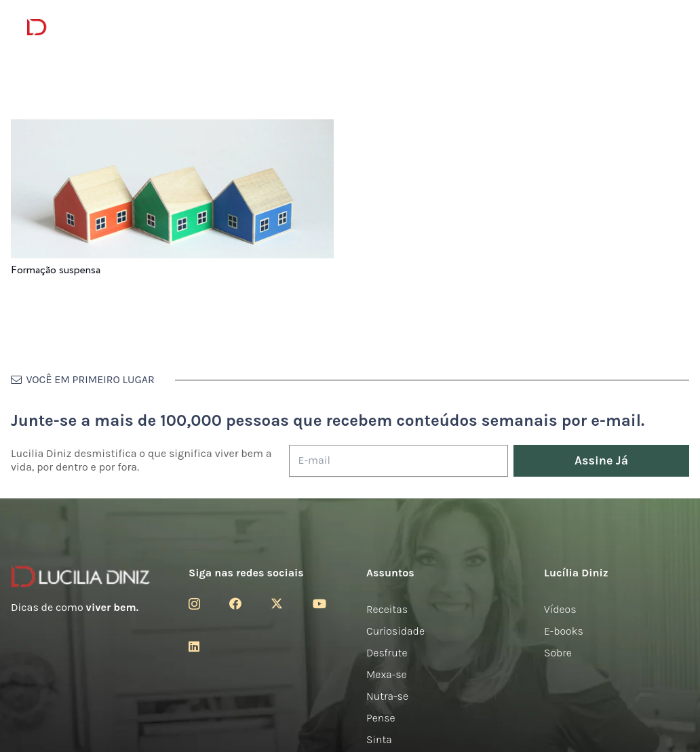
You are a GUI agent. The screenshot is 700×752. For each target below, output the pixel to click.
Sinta (379, 739)
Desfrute (387, 653)
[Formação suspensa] (172, 128)
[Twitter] (277, 603)
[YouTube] (319, 603)
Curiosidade (395, 631)
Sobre (558, 653)
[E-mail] (398, 461)
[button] (666, 27)
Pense (381, 718)
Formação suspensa (56, 270)
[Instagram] (194, 604)
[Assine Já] (601, 461)
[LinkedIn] (194, 646)
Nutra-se (387, 696)
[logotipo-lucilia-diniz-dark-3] (82, 27)
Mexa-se (387, 674)
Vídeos (560, 609)
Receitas (387, 609)
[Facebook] (235, 603)
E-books (564, 631)
